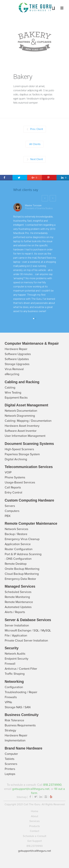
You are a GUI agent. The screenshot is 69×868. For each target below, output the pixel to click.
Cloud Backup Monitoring (22, 574)
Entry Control (13, 493)
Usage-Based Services (20, 483)
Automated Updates (18, 607)
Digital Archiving (16, 459)
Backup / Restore (16, 534)
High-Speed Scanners (19, 449)
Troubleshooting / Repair (21, 692)
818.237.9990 (52, 785)
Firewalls (11, 697)
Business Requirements (20, 725)
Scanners (11, 764)
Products (34, 826)
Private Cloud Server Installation (26, 641)
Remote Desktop (16, 564)
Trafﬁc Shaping (15, 674)
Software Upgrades (18, 354)
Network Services (16, 529)
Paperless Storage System (22, 454)
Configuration (14, 687)
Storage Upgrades (17, 364)
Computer (11, 754)
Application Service (18, 544)
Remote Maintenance (19, 602)
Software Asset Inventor (21, 431)
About (34, 816)
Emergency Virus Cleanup (22, 539)
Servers (10, 506)
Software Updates (17, 359)
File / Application (16, 636)
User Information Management (25, 436)
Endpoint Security (17, 659)
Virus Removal (14, 369)
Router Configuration (19, 549)
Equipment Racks (16, 398)
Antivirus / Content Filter (21, 669)
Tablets (10, 759)
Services (34, 821)
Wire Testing (13, 393)
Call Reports (13, 488)
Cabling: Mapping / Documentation (28, 421)
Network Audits (15, 654)
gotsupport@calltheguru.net (31, 789)
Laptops (10, 774)
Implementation (15, 741)
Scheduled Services (18, 592)
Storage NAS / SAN (18, 707)
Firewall (10, 664)
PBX (8, 516)
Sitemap (22, 797)
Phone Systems (15, 477)
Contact (34, 831)
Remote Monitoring (17, 597)
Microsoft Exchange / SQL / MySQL (28, 631)
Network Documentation (21, 411)
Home (35, 811)
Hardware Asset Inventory (22, 426)
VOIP (8, 472)
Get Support (34, 841)
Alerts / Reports (15, 612)
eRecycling (12, 374)
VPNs (8, 702)
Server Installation (17, 626)
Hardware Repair (16, 349)
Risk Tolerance (14, 720)
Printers (10, 769)
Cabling (10, 388)
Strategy (10, 730)
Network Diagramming (20, 416)
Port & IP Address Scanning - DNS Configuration (23, 557)
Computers (12, 511)
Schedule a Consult (34, 836)
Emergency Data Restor (20, 579)
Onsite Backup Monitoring (22, 569)
